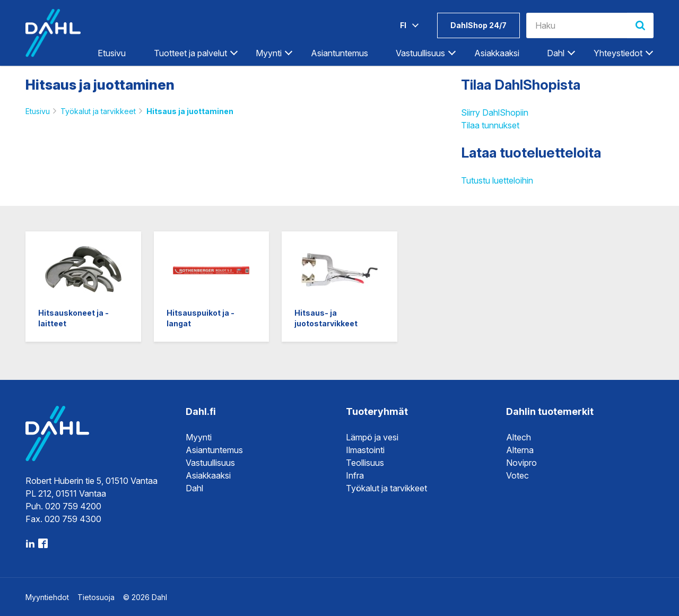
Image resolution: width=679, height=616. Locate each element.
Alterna (520, 450)
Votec (517, 475)
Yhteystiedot (618, 53)
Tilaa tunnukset (490, 125)
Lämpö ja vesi (372, 437)
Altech (519, 437)
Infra (355, 475)
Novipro (521, 463)
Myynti (269, 53)
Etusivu (112, 53)
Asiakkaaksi (497, 53)
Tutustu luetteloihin (497, 180)
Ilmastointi (365, 450)
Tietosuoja (96, 597)
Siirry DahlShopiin (495, 112)
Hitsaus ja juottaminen (190, 111)
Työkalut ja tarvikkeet (98, 111)
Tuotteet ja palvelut (190, 53)
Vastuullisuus (420, 53)
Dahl (556, 53)
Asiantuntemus (339, 53)
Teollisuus (365, 463)
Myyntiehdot (47, 597)
